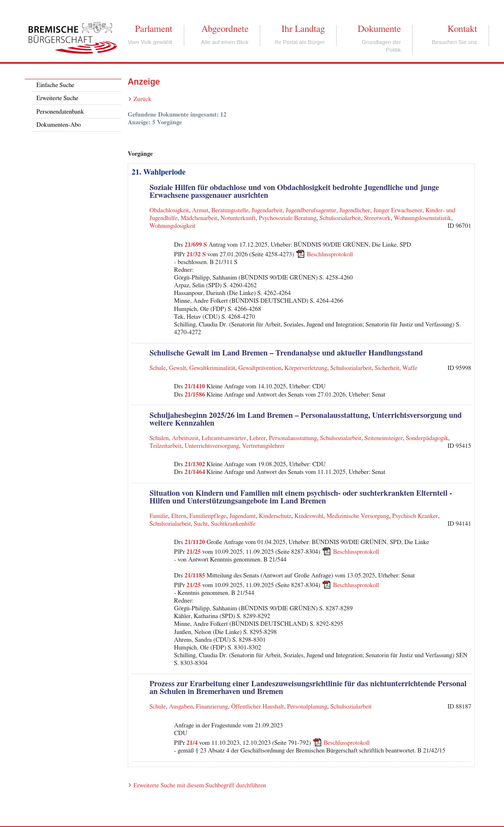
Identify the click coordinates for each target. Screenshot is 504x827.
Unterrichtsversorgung (212, 446)
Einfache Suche (55, 85)
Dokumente (379, 29)
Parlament (154, 29)
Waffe (410, 368)
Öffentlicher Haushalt (258, 707)
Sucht (201, 524)
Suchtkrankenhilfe (233, 524)
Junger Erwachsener (398, 211)
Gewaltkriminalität (212, 368)
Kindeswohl (309, 516)
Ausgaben (181, 707)
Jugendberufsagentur (311, 211)
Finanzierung (212, 707)
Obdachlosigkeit (169, 211)
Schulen (159, 438)
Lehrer (257, 438)
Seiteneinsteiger (384, 438)
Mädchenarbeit (199, 218)
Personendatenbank (60, 112)
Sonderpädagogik (427, 438)
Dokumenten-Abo (59, 125)
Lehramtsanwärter (224, 438)
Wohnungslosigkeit (172, 226)
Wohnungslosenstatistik (422, 218)
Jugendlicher (355, 211)
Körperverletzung (306, 368)
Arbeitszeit (185, 438)
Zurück (142, 99)
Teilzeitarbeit (165, 446)
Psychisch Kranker (415, 516)
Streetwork (377, 218)
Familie (159, 516)
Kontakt (462, 29)
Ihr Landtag (303, 29)
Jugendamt (242, 516)
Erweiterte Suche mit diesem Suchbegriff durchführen (200, 786)
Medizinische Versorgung (358, 516)
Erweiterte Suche (57, 98)
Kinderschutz (275, 516)
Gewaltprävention (260, 368)
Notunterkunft (238, 218)
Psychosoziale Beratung (288, 218)
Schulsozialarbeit (340, 218)
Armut (200, 211)
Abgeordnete (225, 29)
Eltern (179, 516)
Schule (158, 368)
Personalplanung (307, 707)
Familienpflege (208, 516)
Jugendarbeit (267, 211)
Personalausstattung (293, 438)
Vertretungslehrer (264, 446)
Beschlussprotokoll (330, 255)
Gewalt (178, 368)
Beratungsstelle (230, 211)
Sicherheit (387, 368)
